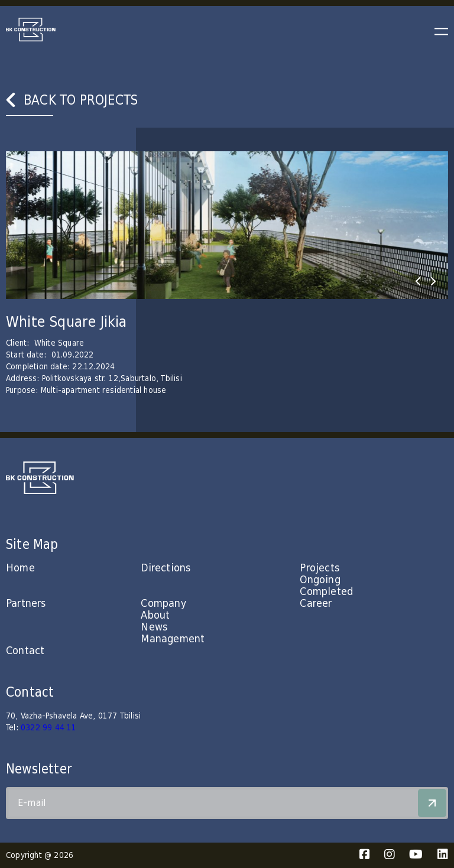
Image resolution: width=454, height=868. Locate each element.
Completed (326, 592)
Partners (26, 604)
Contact (25, 651)
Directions (166, 568)
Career (316, 604)
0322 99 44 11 (49, 728)
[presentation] (418, 281)
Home (20, 568)
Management (173, 639)
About (155, 615)
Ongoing (320, 580)
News (154, 627)
